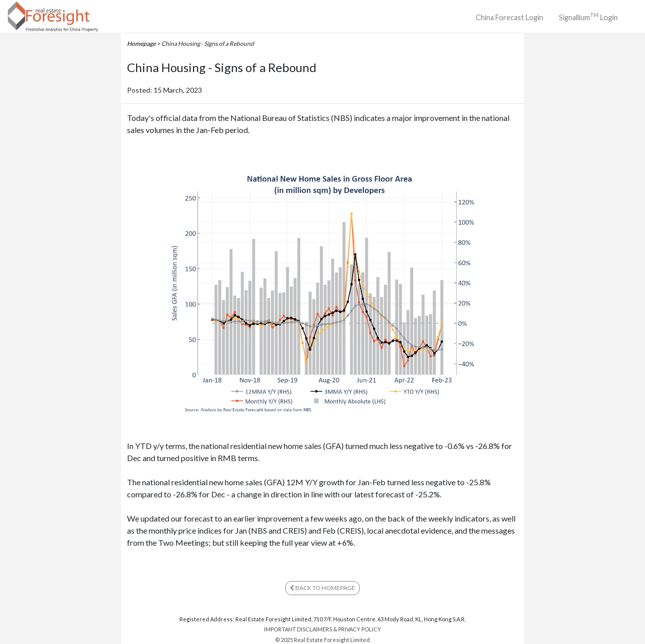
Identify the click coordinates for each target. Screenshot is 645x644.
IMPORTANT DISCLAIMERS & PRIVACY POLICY (322, 629)
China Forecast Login (509, 17)
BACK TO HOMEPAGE (322, 588)
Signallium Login (588, 16)
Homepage (141, 44)
